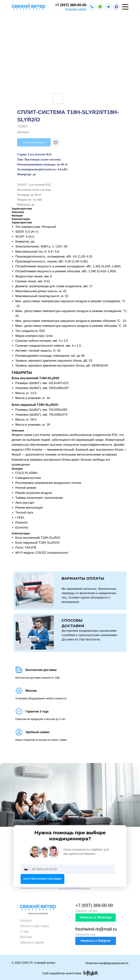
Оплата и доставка (34, 926)
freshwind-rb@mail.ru (96, 929)
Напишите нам (85, 935)
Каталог (26, 921)
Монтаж (26, 937)
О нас (24, 931)
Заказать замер (32, 942)
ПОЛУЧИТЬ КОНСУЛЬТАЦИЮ (42, 879)
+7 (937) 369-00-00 (71, 5)
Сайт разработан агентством (62, 973)
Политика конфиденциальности (107, 963)
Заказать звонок (86, 911)
